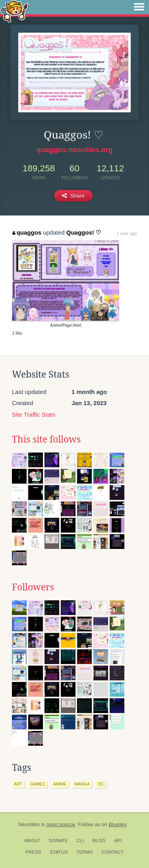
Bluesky (118, 824)
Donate (58, 841)
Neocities (29, 824)
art (18, 784)
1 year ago (127, 233)
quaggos (27, 232)
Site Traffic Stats (34, 414)
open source (61, 824)
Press (33, 852)
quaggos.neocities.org (74, 150)
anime (60, 784)
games (38, 784)
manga (82, 784)
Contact (112, 852)
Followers (33, 587)
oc (101, 784)
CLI (80, 841)
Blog (99, 841)
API (118, 841)
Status (59, 852)
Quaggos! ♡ (84, 232)
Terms (84, 852)
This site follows (46, 439)
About (32, 841)
